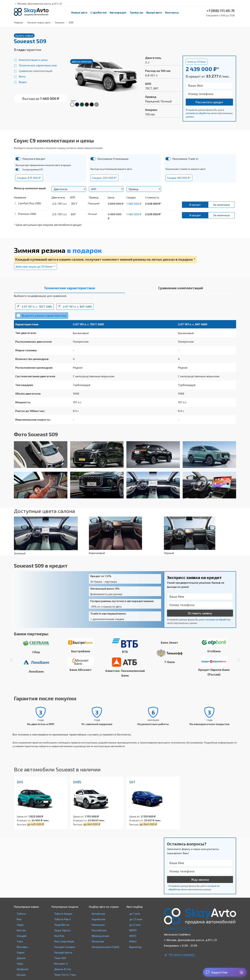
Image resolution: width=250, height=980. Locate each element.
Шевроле (23, 969)
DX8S (77, 782)
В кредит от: (24, 820)
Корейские (99, 919)
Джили (21, 958)
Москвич (22, 947)
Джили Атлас (63, 969)
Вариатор (135, 947)
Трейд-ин (136, 12)
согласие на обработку (198, 113)
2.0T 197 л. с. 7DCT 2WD (37, 306)
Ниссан (21, 930)
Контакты (172, 12)
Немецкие (98, 925)
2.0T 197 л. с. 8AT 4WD (77, 306)
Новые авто (79, 12)
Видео (23, 82)
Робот (133, 941)
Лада (20, 925)
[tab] (69, 289)
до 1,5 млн (136, 919)
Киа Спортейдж (64, 941)
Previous (11, 660)
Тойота (21, 914)
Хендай (22, 936)
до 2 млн (135, 925)
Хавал (21, 952)
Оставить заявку (200, 613)
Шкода (21, 975)
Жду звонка (200, 879)
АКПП (133, 936)
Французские (100, 936)
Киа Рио (59, 936)
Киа (19, 919)
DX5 (20, 782)
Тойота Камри (63, 914)
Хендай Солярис (65, 947)
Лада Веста (62, 925)
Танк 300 (60, 958)
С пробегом (99, 12)
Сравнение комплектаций (36, 71)
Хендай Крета (63, 952)
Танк (20, 941)
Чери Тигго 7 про (65, 975)
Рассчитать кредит (209, 102)
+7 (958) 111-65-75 (178, 928)
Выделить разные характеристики (44, 315)
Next (239, 660)
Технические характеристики (38, 65)
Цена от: (22, 816)
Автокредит (118, 12)
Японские (98, 941)
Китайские (98, 914)
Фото (22, 76)
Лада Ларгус (62, 930)
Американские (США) (105, 947)
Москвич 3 (61, 963)
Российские (99, 930)
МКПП (133, 930)
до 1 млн (135, 914)
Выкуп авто (154, 12)
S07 (132, 782)
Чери (20, 963)
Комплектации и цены (33, 60)
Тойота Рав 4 (62, 919)
